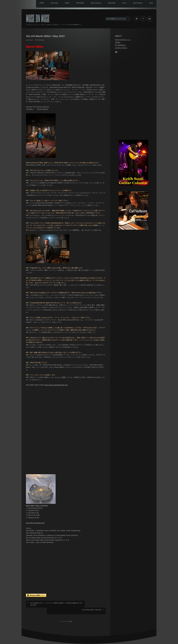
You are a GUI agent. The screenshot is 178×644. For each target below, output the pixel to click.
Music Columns (93, 3)
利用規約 (118, 42)
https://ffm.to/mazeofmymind (35, 523)
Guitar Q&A (109, 3)
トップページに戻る (67, 614)
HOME (36, 3)
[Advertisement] (133, 97)
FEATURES (76, 3)
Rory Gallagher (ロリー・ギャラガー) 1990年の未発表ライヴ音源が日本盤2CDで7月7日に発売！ (47, 604)
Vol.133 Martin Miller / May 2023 (92, 603)
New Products (137, 3)
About (151, 3)
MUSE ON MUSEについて (123, 40)
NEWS (63, 3)
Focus (122, 3)
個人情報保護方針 (120, 45)
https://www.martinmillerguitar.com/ (56, 385)
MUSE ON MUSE (38, 18)
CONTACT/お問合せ (121, 48)
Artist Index (49, 3)
